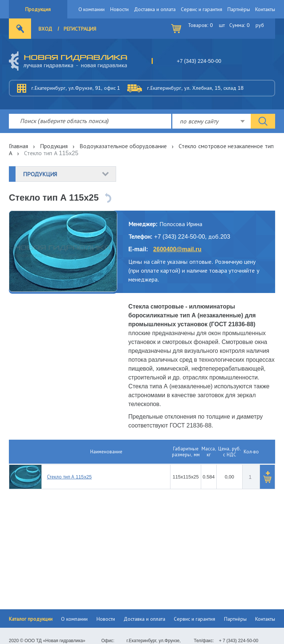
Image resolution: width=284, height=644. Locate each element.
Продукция (38, 9)
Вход (45, 29)
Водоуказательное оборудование (123, 146)
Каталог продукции (31, 619)
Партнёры (239, 9)
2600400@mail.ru (177, 249)
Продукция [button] (40, 174)
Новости (119, 9)
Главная (18, 146)
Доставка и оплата (155, 9)
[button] (267, 477)
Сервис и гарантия (202, 9)
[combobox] (212, 121)
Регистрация (80, 29)
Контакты (265, 9)
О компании (92, 9)
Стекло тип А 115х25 (69, 477)
